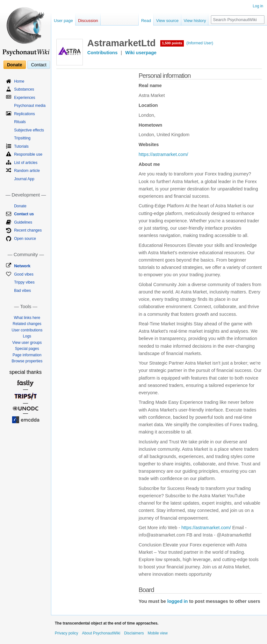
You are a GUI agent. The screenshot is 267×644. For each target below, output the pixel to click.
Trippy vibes (24, 282)
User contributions (27, 330)
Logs (27, 336)
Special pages (27, 349)
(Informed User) (200, 43)
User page (63, 21)
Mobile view (158, 633)
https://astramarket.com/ (163, 154)
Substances (24, 89)
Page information (27, 355)
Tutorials (21, 146)
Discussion (88, 21)
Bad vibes (22, 291)
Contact (39, 65)
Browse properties (27, 361)
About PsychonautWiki (101, 633)
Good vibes (24, 274)
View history (195, 21)
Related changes (27, 324)
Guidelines (23, 222)
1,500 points (172, 43)
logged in (177, 601)
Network (22, 266)
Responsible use (28, 154)
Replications (24, 114)
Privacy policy (66, 633)
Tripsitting (22, 138)
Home (19, 81)
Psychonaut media (30, 106)
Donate (14, 65)
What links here (27, 318)
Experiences (25, 98)
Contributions (102, 53)
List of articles (26, 163)
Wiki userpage (141, 53)
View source (167, 21)
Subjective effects (29, 130)
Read (146, 21)
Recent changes (28, 230)
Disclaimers (134, 633)
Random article (27, 171)
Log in (258, 6)
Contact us (24, 214)
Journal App (24, 179)
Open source (25, 239)
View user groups (27, 343)
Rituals (20, 122)
